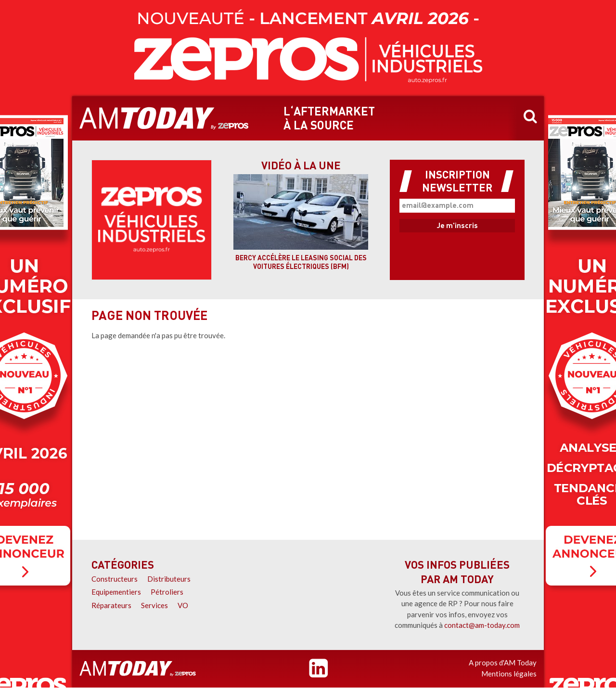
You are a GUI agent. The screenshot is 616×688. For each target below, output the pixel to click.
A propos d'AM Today (503, 663)
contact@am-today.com (482, 625)
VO (183, 605)
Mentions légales (509, 674)
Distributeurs (169, 579)
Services (154, 605)
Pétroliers (167, 592)
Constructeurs (115, 579)
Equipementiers (116, 592)
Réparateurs (111, 605)
